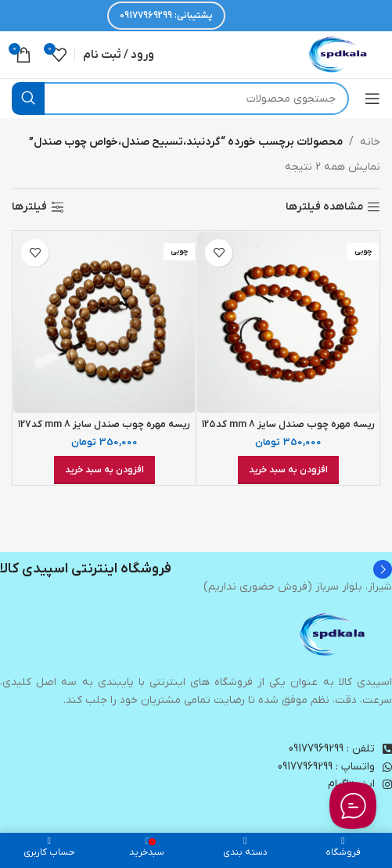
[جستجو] (180, 99)
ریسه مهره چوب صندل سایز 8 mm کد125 (288, 425)
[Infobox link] (196, 569)
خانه (370, 142)
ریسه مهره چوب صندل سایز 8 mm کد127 (104, 425)
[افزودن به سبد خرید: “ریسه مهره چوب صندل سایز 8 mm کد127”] (104, 470)
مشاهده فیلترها (324, 208)
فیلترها (29, 208)
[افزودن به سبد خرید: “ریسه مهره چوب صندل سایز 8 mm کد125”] (288, 470)
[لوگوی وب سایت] (339, 54)
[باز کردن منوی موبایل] (372, 99)
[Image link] (333, 635)
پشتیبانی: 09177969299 (166, 16)
